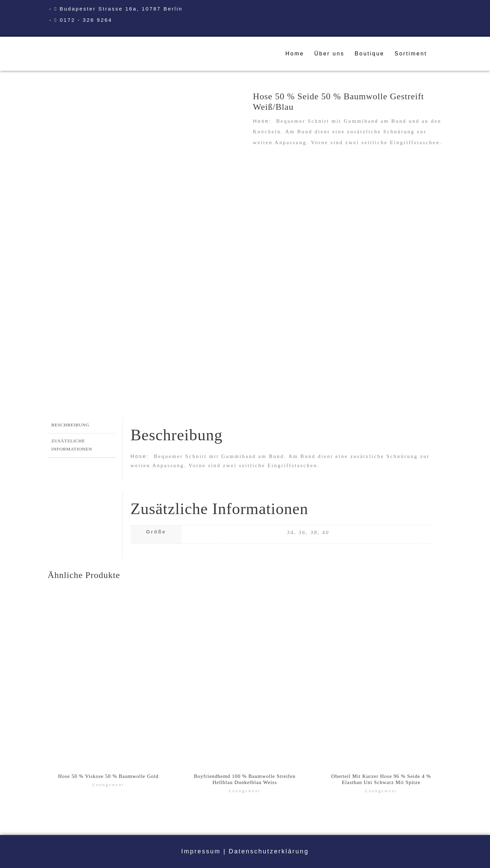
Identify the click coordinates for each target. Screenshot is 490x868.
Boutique (369, 54)
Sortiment (411, 54)
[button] (413, 54)
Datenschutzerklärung (269, 851)
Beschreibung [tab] (70, 425)
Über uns (329, 54)
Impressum (201, 851)
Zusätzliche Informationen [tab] (72, 445)
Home (295, 54)
